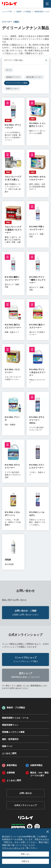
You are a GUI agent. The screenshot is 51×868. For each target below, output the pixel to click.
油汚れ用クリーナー (34, 77)
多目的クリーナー (13, 77)
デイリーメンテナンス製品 (17, 83)
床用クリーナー (12, 89)
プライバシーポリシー (12, 848)
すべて (9, 70)
